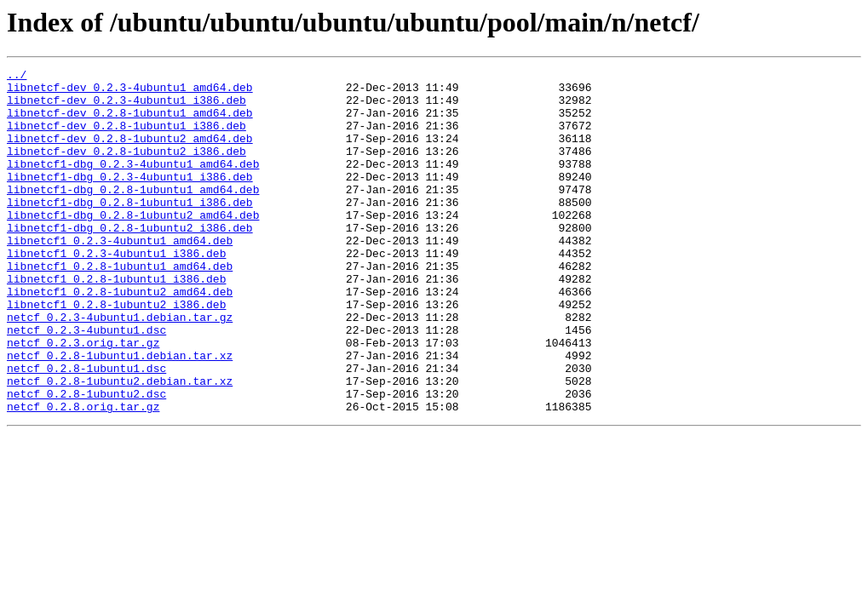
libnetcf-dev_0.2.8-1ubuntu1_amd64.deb (130, 123)
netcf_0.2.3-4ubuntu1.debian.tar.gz (120, 368)
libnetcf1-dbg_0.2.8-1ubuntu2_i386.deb (130, 261)
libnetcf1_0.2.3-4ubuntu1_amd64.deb (120, 276)
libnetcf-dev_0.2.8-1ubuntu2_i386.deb (126, 169)
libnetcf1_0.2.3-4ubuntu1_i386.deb (116, 291)
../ (17, 77)
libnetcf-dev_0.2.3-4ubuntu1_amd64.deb (130, 92)
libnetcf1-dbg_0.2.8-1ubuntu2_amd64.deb (133, 245)
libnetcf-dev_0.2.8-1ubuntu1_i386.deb (126, 138)
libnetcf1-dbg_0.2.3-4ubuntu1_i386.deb (130, 199)
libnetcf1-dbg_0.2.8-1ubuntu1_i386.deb (130, 230)
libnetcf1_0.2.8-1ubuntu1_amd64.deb (120, 306)
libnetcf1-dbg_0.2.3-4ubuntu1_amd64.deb (133, 184)
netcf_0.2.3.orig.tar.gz (83, 398)
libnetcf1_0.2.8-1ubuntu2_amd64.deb (120, 337)
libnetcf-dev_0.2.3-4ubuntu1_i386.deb (126, 107)
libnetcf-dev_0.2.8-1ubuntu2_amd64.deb (130, 153)
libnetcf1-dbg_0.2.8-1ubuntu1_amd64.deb (133, 215)
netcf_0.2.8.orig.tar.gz (83, 475)
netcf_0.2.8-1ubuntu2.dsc (86, 460)
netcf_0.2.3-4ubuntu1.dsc (86, 383)
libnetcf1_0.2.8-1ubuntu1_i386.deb (116, 322)
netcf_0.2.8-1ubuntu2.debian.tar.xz (120, 444)
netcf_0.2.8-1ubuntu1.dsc (86, 429)
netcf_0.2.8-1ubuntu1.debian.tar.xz (120, 414)
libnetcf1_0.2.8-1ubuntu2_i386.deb (116, 352)
